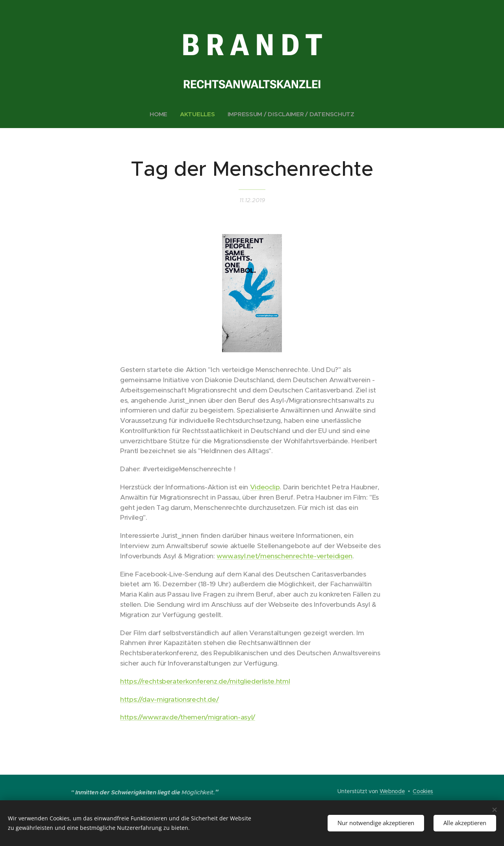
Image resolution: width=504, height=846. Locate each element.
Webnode (392, 791)
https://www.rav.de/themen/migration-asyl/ (188, 718)
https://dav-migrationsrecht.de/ (169, 699)
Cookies (423, 791)
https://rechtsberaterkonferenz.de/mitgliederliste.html (205, 681)
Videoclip (265, 487)
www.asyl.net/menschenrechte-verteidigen (284, 556)
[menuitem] (159, 114)
